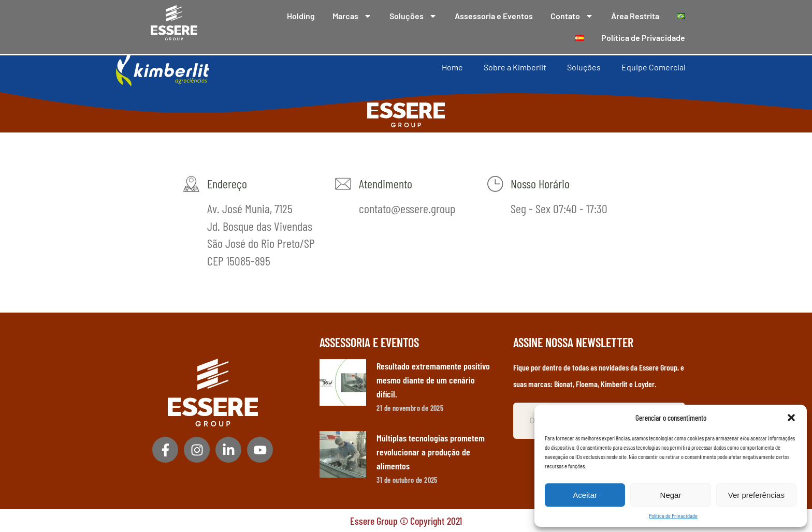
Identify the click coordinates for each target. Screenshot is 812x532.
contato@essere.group (407, 208)
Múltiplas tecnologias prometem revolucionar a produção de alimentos (431, 452)
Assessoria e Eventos (494, 16)
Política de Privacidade (673, 515)
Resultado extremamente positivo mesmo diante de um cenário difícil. (433, 380)
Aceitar (585, 495)
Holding (301, 16)
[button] (791, 418)
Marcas (352, 16)
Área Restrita (635, 16)
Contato (572, 16)
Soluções (413, 16)
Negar (671, 495)
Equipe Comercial (654, 66)
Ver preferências (756, 495)
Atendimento (385, 183)
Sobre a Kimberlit (515, 66)
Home (452, 66)
